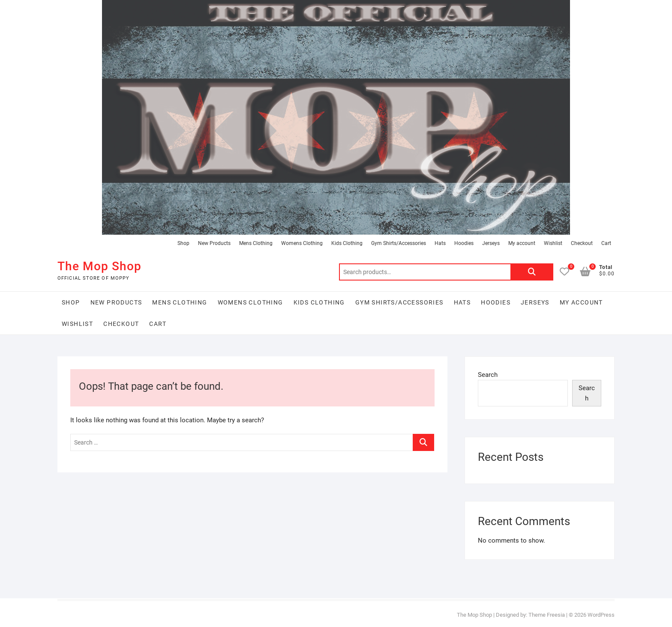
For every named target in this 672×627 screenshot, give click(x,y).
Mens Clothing (256, 243)
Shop (183, 243)
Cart (606, 243)
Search (532, 272)
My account (522, 243)
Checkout (582, 243)
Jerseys (491, 243)
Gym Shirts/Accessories (399, 243)
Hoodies (464, 243)
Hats (440, 243)
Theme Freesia (547, 615)
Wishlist (553, 243)
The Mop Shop (99, 266)
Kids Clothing (347, 243)
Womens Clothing (302, 243)
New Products (214, 243)
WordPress (601, 615)
